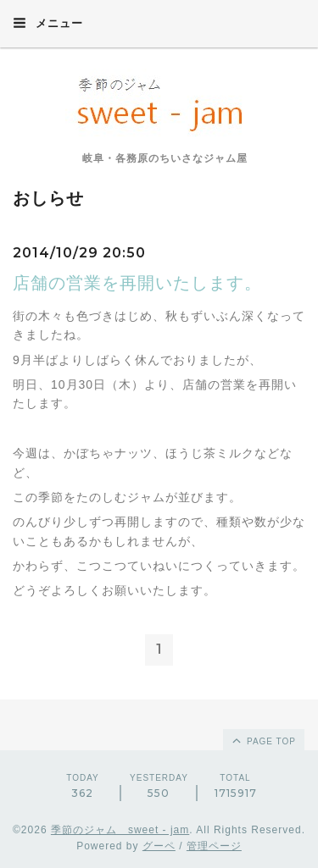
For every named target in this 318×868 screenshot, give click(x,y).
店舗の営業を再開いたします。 (137, 283)
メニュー (48, 23)
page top (263, 740)
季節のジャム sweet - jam (120, 830)
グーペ (159, 846)
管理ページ (214, 846)
